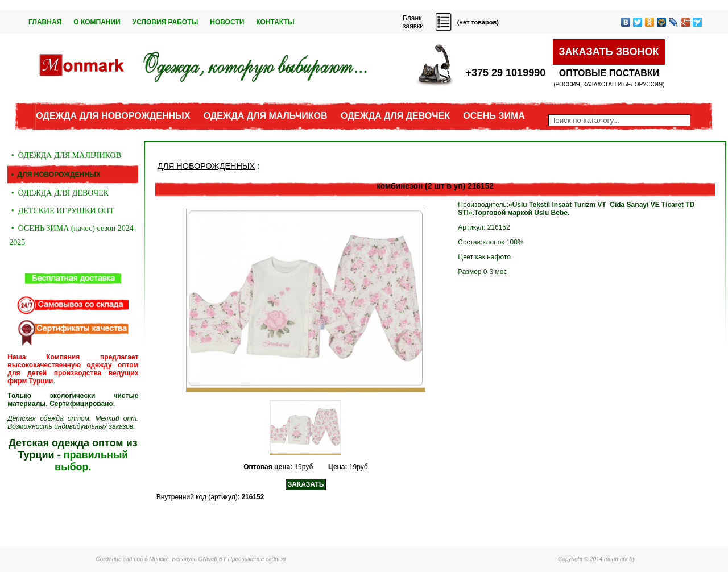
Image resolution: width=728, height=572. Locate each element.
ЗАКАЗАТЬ (306, 484)
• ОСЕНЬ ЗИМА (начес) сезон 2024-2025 (73, 235)
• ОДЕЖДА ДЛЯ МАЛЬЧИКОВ (65, 156)
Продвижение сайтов (257, 559)
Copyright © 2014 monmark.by (597, 559)
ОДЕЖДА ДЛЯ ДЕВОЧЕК (395, 116)
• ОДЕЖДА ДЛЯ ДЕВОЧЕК (59, 193)
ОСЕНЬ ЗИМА (494, 116)
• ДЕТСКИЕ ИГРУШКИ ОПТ (61, 211)
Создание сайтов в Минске (133, 559)
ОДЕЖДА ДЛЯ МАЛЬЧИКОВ (266, 116)
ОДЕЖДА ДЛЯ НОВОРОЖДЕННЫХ (113, 116)
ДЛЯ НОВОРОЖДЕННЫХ (206, 166)
